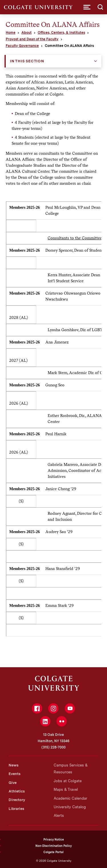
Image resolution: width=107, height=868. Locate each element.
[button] (87, 7)
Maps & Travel (66, 789)
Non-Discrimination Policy (53, 846)
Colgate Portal (53, 852)
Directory (17, 800)
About (27, 33)
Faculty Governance (22, 46)
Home (11, 33)
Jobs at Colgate (68, 781)
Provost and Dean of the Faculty (32, 39)
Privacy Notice (54, 839)
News (14, 765)
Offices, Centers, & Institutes (61, 33)
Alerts (59, 816)
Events (15, 774)
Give (13, 783)
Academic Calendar (70, 798)
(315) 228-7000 (53, 747)
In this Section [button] (27, 61)
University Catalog (70, 807)
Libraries (16, 809)
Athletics (17, 791)
